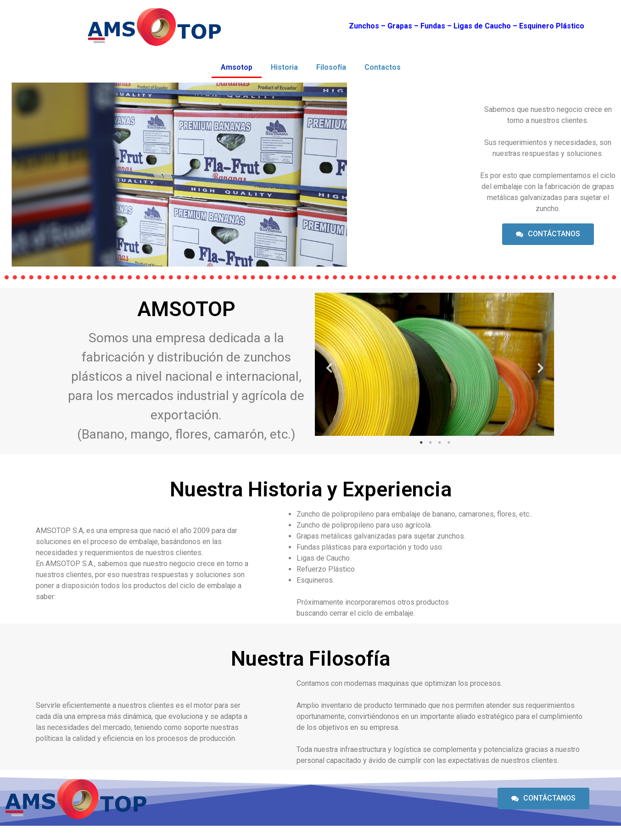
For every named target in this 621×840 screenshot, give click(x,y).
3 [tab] (439, 443)
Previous (329, 364)
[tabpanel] (434, 364)
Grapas (400, 26)
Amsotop (237, 67)
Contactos (383, 67)
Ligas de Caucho (482, 26)
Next (541, 364)
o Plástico (567, 26)
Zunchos (364, 26)
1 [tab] (421, 443)
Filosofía (331, 67)
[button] (548, 234)
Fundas (433, 26)
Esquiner (534, 26)
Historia (284, 67)
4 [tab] (448, 443)
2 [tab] (430, 443)
